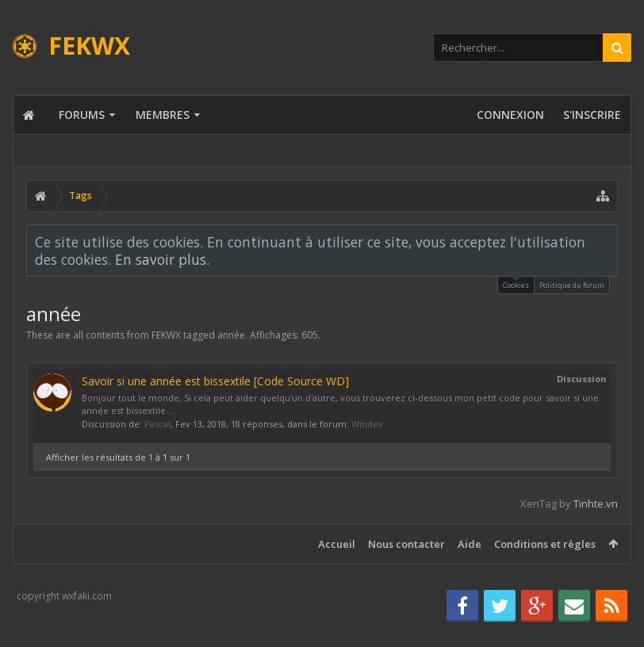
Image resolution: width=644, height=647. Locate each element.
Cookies (516, 283)
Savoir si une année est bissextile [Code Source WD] (215, 381)
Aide (470, 544)
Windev (367, 424)
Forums (82, 115)
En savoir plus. (162, 259)
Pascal (157, 424)
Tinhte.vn (596, 503)
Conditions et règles (545, 544)
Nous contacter (406, 544)
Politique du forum (572, 285)
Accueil (337, 544)
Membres (163, 115)
